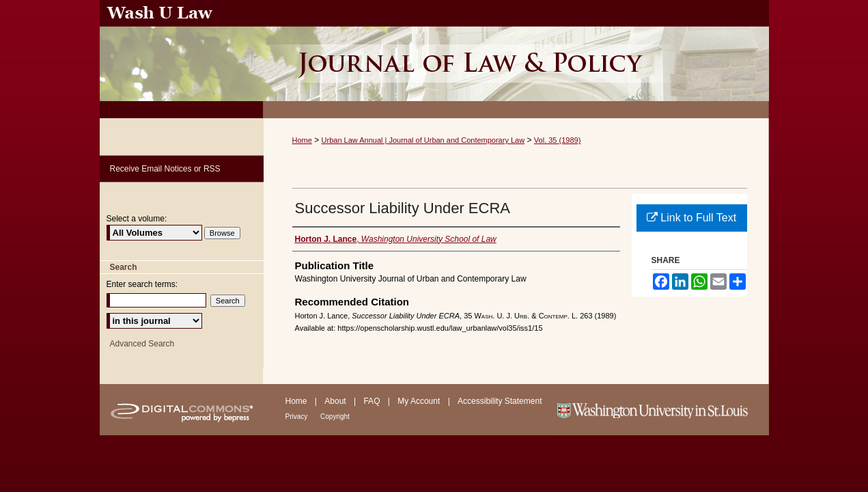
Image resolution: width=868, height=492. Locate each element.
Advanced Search (142, 344)
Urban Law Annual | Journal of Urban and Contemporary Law (423, 140)
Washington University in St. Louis (661, 410)
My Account (420, 401)
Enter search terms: (142, 284)
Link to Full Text (691, 218)
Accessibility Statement (500, 401)
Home (302, 140)
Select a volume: (137, 219)
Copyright (335, 416)
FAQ (373, 401)
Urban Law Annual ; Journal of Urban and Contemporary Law (516, 59)
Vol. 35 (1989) (558, 140)
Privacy (298, 416)
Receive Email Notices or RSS (165, 169)
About (336, 401)
